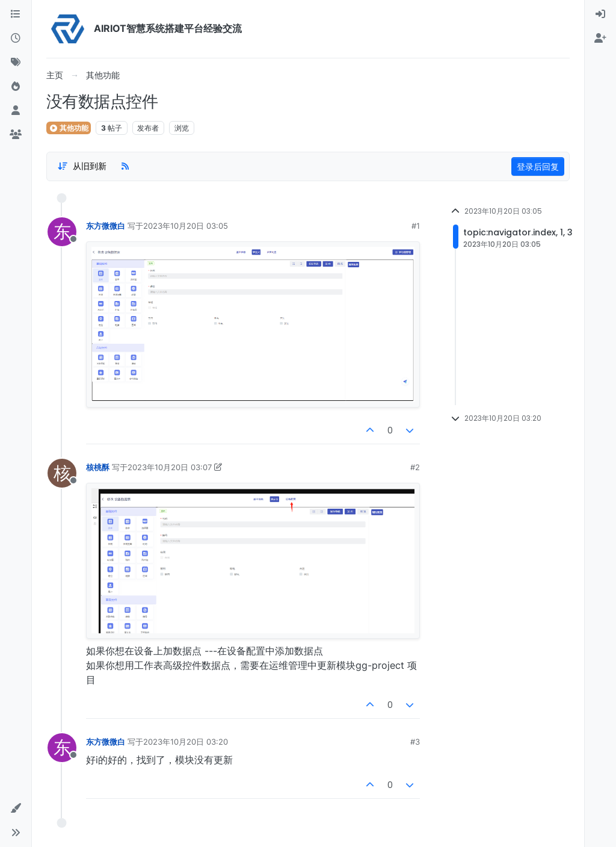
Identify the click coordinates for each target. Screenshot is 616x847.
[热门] (16, 87)
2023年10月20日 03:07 (170, 467)
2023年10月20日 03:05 (186, 226)
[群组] (16, 135)
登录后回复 (538, 166)
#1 (416, 226)
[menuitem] (600, 14)
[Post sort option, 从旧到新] (82, 166)
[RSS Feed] (125, 166)
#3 (415, 742)
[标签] (16, 63)
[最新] (16, 39)
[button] (16, 808)
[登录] (600, 14)
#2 (415, 467)
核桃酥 (98, 467)
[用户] (16, 111)
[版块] (16, 14)
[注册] (600, 39)
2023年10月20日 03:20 (186, 742)
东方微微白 (106, 226)
